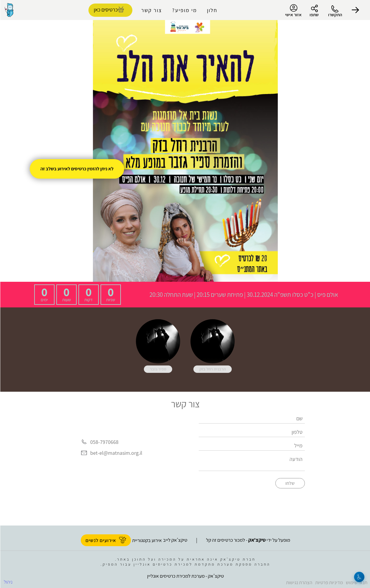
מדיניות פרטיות (329, 582)
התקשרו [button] (335, 15)
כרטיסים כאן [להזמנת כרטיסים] (105, 10)
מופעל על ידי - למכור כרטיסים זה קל (248, 540)
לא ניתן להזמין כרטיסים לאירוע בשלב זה (77, 169)
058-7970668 (104, 442)
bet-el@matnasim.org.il (116, 453)
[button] (355, 10)
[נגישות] (359, 577)
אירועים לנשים (106, 540)
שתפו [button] (314, 15)
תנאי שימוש (356, 582)
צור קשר (151, 10)
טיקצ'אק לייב (175, 540)
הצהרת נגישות (299, 582)
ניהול (8, 582)
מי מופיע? (184, 10)
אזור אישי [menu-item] (293, 11)
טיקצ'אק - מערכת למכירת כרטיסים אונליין (185, 576)
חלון (212, 10)
